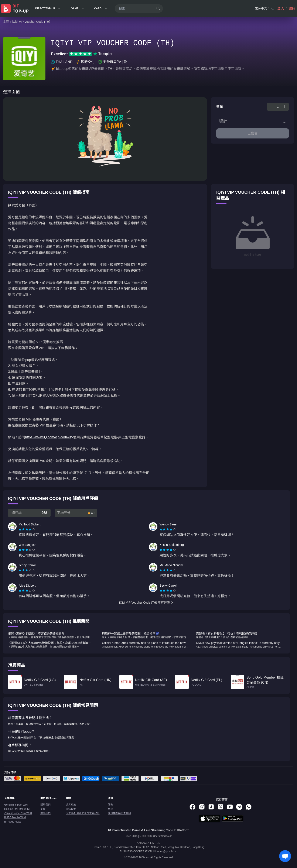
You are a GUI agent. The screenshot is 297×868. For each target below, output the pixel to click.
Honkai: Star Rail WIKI (17, 809)
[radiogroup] (27, 529)
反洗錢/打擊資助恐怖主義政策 (83, 813)
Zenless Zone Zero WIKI (18, 813)
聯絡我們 (45, 813)
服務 (110, 805)
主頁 (6, 22)
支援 (43, 809)
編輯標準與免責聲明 (119, 813)
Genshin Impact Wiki (16, 805)
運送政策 (71, 809)
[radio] (20, 529)
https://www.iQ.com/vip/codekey (49, 437)
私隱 (110, 809)
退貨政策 (71, 805)
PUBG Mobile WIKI (15, 817)
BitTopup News (13, 822)
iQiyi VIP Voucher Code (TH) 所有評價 (146, 603)
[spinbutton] (278, 107)
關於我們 (45, 805)
